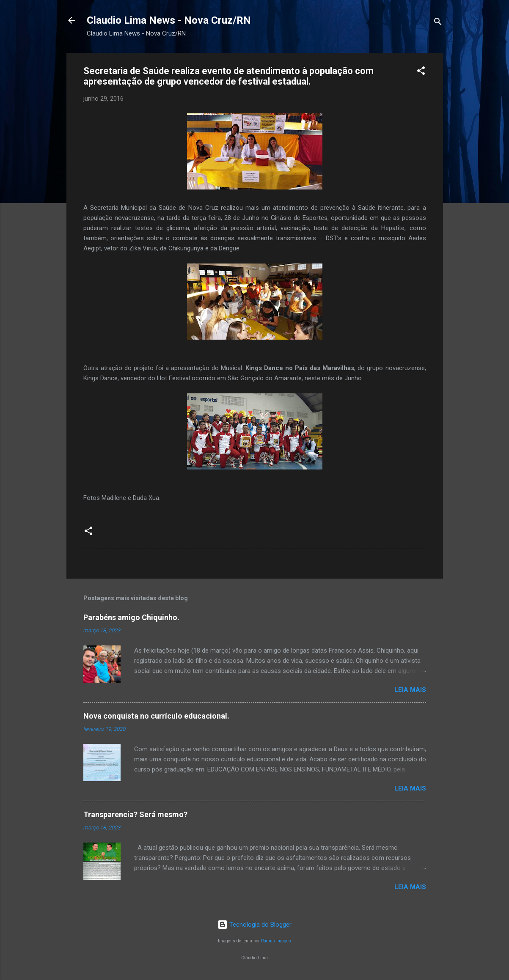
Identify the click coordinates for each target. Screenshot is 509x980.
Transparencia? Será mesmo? (135, 814)
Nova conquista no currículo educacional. (156, 716)
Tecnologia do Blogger (254, 925)
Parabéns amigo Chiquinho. (131, 617)
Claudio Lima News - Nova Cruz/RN (169, 20)
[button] (421, 72)
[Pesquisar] (438, 23)
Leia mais (410, 690)
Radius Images (276, 941)
